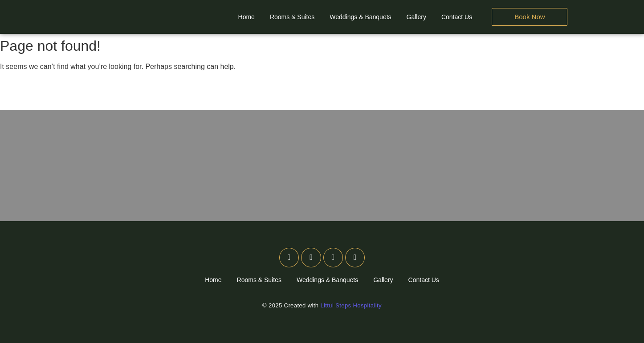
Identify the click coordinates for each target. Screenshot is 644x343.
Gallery (416, 17)
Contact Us (457, 17)
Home (247, 17)
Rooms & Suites (292, 17)
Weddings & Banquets (360, 17)
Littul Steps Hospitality (351, 305)
